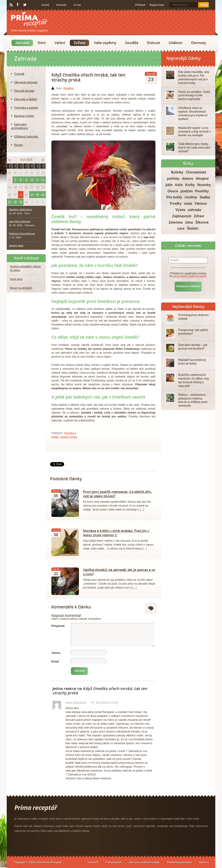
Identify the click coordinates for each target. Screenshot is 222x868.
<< (10, 160)
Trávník (19, 74)
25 (38, 195)
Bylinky (177, 172)
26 (43, 195)
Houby (19, 145)
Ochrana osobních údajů (144, 862)
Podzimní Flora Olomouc (22, 234)
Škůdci (193, 228)
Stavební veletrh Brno (20, 209)
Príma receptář (29, 19)
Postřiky (202, 191)
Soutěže (132, 43)
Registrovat (157, 5)
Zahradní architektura (20, 126)
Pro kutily (174, 197)
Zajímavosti (182, 216)
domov (188, 179)
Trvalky (175, 204)
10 (32, 180)
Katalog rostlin (24, 116)
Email (55, 661)
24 (32, 195)
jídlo (169, 185)
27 (10, 202)
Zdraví (199, 216)
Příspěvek (58, 626)
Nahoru (204, 862)
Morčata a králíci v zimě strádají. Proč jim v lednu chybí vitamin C (116, 533)
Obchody (199, 43)
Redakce (68, 88)
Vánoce (201, 204)
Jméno (56, 653)
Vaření (60, 43)
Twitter (25, 5)
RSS (11, 5)
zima (189, 222)
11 (38, 180)
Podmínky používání (179, 862)
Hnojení (202, 179)
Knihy (190, 185)
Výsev (180, 210)
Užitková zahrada (26, 136)
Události (175, 43)
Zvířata (79, 43)
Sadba (205, 197)
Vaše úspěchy (105, 43)
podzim (187, 191)
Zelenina (176, 222)
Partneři (93, 862)
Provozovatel (113, 862)
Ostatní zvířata (69, 437)
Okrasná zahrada (26, 82)
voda (188, 204)
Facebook (18, 5)
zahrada (194, 210)
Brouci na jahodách (21, 288)
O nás (77, 5)
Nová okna (16, 279)
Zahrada (22, 43)
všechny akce (16, 245)
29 (21, 202)
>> (43, 160)
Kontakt (61, 5)
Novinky (204, 185)
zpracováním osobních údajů (190, 276)
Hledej (203, 5)
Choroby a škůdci (26, 99)
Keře (179, 185)
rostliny (191, 197)
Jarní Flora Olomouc (20, 221)
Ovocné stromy (24, 91)
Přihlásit (140, 5)
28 (15, 202)
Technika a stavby (26, 108)
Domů (45, 5)
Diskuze (153, 43)
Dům (42, 43)
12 (43, 180)
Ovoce (173, 191)
